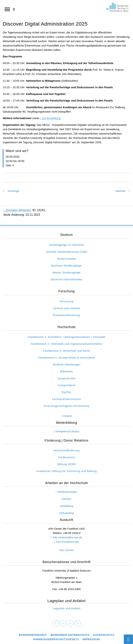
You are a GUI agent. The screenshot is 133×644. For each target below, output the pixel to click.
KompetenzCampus (68, 431)
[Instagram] (70, 623)
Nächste (123, 191)
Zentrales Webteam (17, 210)
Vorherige (11, 191)
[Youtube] (78, 623)
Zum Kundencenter (68, 542)
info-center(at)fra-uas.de (67, 537)
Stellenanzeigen (67, 492)
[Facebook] (56, 623)
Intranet (67, 416)
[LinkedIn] (63, 623)
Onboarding (66, 513)
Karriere (66, 499)
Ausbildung (66, 506)
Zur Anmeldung (51, 118)
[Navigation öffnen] (7, 9)
